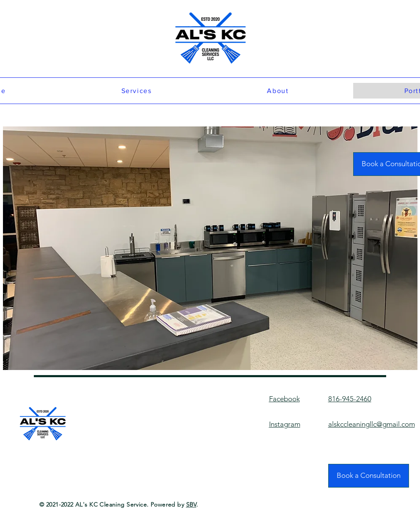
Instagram (285, 424)
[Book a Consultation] (369, 476)
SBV (191, 504)
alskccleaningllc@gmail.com (372, 424)
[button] (210, 248)
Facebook (284, 399)
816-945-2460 (350, 399)
